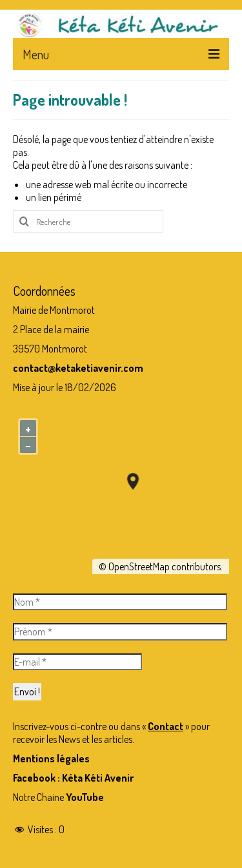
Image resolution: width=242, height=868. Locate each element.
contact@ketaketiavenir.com (78, 368)
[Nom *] (120, 602)
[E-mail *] (77, 662)
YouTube (85, 797)
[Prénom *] (120, 632)
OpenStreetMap (139, 566)
